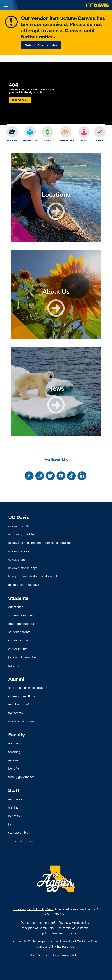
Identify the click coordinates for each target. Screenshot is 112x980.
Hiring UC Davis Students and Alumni (33, 576)
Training (13, 807)
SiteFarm (76, 955)
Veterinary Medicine (22, 534)
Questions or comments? (38, 923)
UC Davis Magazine (21, 721)
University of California (73, 928)
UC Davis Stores (19, 551)
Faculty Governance (21, 777)
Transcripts (15, 713)
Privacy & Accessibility (74, 923)
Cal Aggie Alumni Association (28, 688)
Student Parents (19, 632)
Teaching (14, 752)
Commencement (19, 640)
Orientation (16, 607)
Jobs (11, 824)
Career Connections (22, 696)
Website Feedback (21, 841)
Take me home (20, 100)
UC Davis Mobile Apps (23, 568)
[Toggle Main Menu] (6, 5)
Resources (15, 743)
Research (14, 760)
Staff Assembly (18, 832)
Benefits (14, 768)
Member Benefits (20, 704)
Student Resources (21, 615)
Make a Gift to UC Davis (24, 585)
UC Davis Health (19, 526)
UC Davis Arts (17, 559)
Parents (14, 665)
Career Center (18, 649)
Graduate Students (21, 624)
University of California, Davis (34, 909)
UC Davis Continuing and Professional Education (41, 543)
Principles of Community (38, 928)
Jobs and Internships (22, 657)
